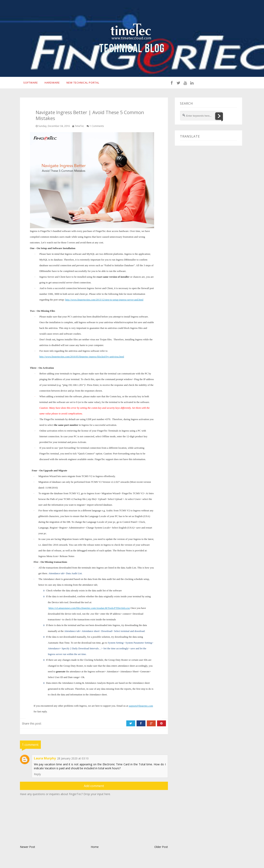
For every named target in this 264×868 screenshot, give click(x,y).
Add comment (94, 787)
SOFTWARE (30, 83)
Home (95, 848)
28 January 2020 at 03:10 (73, 760)
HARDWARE (52, 83)
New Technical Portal (84, 83)
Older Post (161, 848)
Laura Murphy (45, 759)
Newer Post (28, 848)
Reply (37, 775)
